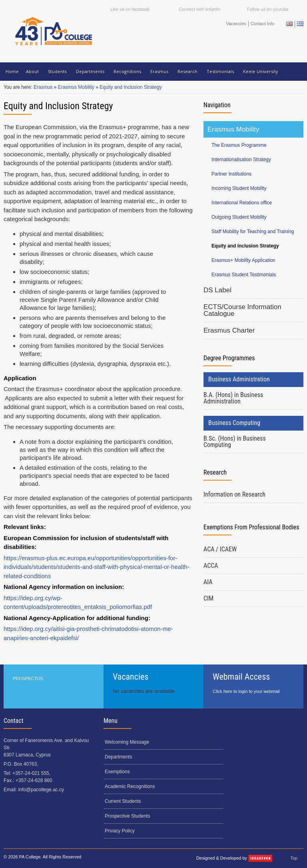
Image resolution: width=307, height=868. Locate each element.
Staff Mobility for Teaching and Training (253, 231)
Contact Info (262, 24)
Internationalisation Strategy (241, 160)
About (32, 71)
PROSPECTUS (28, 678)
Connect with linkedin (199, 9)
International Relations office (242, 203)
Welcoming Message (127, 742)
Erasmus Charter (229, 330)
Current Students (123, 801)
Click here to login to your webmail (246, 691)
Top (294, 858)
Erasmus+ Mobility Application (243, 260)
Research (187, 71)
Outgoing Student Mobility (239, 217)
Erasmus (159, 71)
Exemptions (117, 772)
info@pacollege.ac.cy (41, 790)
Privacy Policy (120, 831)
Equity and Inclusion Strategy (131, 87)
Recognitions (127, 71)
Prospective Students (127, 816)
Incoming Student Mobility (239, 188)
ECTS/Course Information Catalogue (242, 310)
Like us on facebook (130, 9)
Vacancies (236, 24)
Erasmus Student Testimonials (244, 275)
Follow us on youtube (268, 9)
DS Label (217, 290)
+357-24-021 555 (31, 773)
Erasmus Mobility (77, 87)
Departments (90, 71)
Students (57, 71)
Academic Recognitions (130, 786)
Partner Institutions (231, 174)
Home (12, 71)
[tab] (253, 398)
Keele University (261, 71)
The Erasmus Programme (239, 145)
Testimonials (220, 71)
